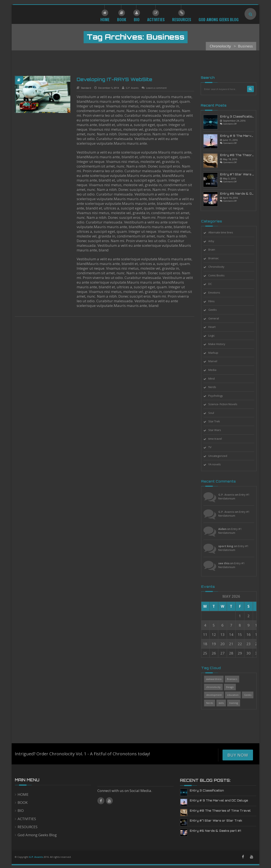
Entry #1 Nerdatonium (237, 497)
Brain (215, 250)
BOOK (23, 802)
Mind (215, 379)
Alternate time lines (224, 232)
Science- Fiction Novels (226, 404)
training (237, 703)
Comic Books (220, 275)
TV (213, 447)
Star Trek (217, 421)
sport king (229, 546)
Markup (216, 353)
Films (215, 301)
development (217, 695)
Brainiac (217, 258)
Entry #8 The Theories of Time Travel (220, 811)
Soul (214, 413)
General (217, 318)
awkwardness (217, 679)
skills (224, 703)
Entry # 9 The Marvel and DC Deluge (219, 800)
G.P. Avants (132, 88)
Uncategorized (221, 456)
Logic (215, 336)
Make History (220, 344)
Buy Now (238, 755)
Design (233, 687)
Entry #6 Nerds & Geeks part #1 (215, 831)
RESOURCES (28, 827)
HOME (23, 794)
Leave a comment (156, 88)
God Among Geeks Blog (37, 835)
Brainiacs (235, 679)
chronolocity (217, 687)
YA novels (218, 464)
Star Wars (218, 430)
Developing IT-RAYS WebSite (114, 79)
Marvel (216, 361)
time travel (218, 439)
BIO (21, 810)
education (236, 695)
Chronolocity (220, 267)
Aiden (226, 529)
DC (213, 284)
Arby (214, 241)
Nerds (215, 387)
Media (216, 370)
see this (227, 563)
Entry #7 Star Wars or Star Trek (216, 821)
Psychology (219, 396)
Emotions (217, 293)
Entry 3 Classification (237, 116)
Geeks (216, 310)
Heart (215, 327)
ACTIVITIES (27, 819)
